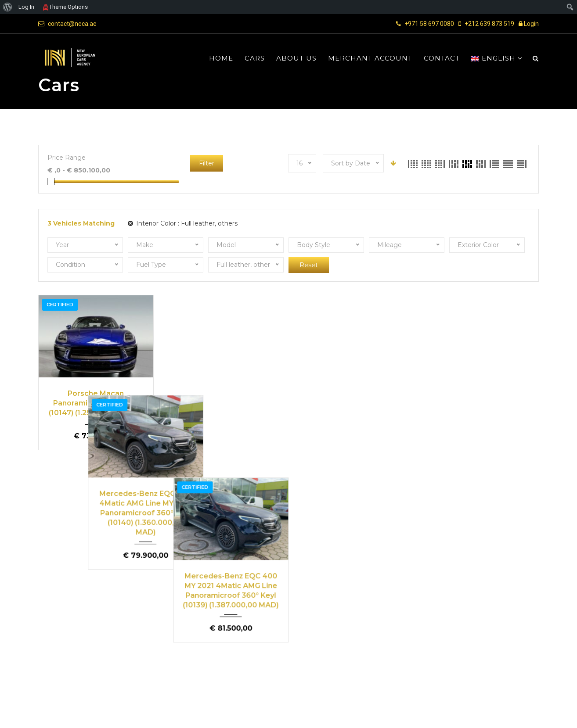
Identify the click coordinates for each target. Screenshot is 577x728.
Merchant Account (370, 58)
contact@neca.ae (72, 24)
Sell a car (503, 602)
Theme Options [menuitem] (65, 7)
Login (529, 24)
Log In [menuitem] (26, 7)
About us (296, 58)
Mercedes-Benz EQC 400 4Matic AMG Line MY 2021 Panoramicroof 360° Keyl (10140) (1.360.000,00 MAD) (225, 412)
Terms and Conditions (427, 714)
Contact (442, 58)
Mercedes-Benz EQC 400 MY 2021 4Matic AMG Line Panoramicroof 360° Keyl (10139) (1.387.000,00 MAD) (353, 407)
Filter (207, 163)
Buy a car (245, 602)
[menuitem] (8, 7)
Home (221, 58)
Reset (309, 265)
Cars (255, 58)
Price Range (67, 158)
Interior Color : (183, 223)
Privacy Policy (486, 714)
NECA (71, 714)
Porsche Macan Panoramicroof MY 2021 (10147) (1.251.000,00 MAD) (96, 403)
